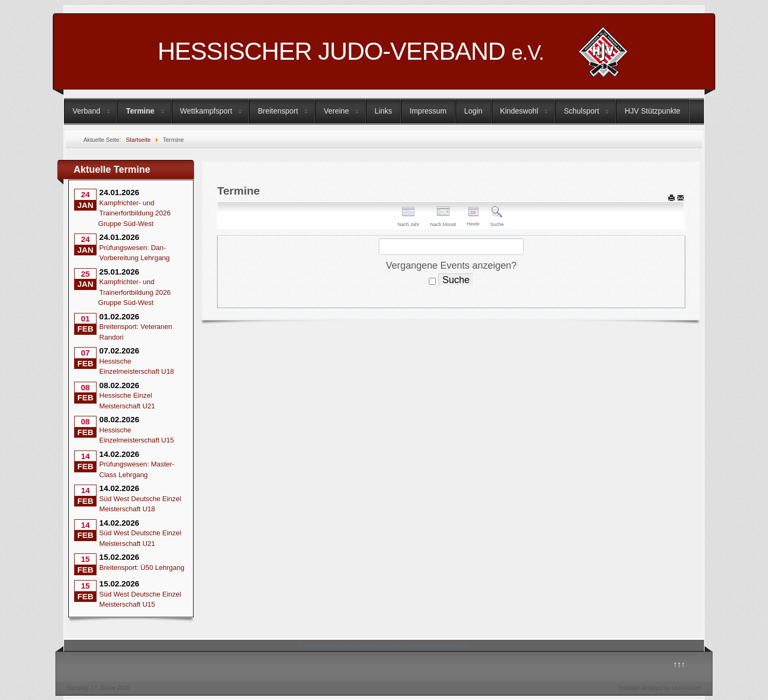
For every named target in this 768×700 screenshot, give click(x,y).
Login (473, 111)
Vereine (336, 111)
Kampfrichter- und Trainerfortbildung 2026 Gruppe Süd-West (134, 213)
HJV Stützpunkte (652, 111)
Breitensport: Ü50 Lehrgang (142, 568)
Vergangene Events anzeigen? (451, 265)
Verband (86, 111)
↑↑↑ (679, 664)
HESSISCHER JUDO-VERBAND (350, 51)
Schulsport (581, 111)
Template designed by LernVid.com (660, 688)
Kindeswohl (519, 111)
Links (383, 111)
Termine (140, 111)
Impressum (428, 111)
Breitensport (278, 111)
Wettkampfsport (206, 111)
